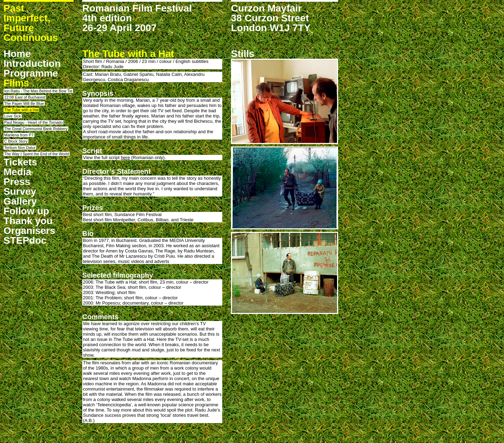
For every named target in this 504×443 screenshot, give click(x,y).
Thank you (28, 221)
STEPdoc (25, 240)
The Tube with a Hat (21, 110)
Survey (20, 191)
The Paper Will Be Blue (24, 103)
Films (16, 83)
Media (17, 172)
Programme (31, 73)
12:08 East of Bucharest (25, 97)
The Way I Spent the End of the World (37, 154)
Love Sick (13, 116)
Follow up (26, 211)
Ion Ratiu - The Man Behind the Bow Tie (38, 91)
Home (17, 54)
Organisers (29, 231)
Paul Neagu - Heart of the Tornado (33, 122)
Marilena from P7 (19, 135)
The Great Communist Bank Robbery (36, 129)
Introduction (32, 63)
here (125, 158)
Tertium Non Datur (20, 148)
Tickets (20, 162)
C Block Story (16, 141)
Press (17, 182)
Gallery (20, 201)
